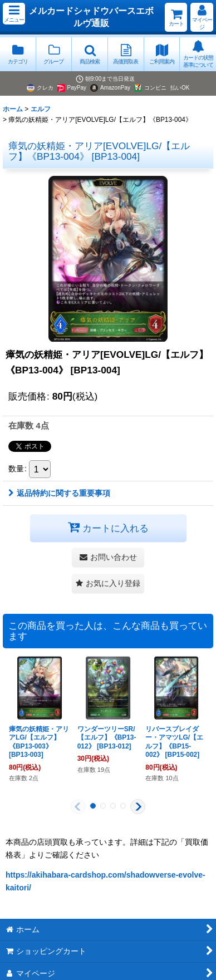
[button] (14, 14)
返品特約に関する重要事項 (59, 493)
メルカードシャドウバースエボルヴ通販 (91, 17)
